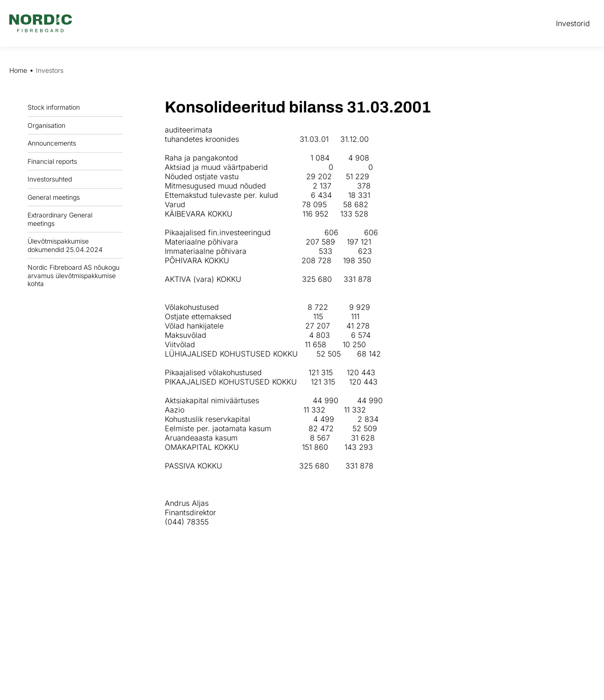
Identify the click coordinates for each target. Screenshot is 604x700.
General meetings (56, 197)
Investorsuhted (50, 179)
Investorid (573, 23)
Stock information (56, 107)
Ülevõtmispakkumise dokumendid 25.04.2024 (65, 245)
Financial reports (55, 161)
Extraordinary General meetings (75, 219)
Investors (50, 70)
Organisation (49, 125)
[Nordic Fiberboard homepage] (41, 23)
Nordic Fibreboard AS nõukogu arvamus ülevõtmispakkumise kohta (74, 275)
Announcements (54, 143)
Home (18, 70)
